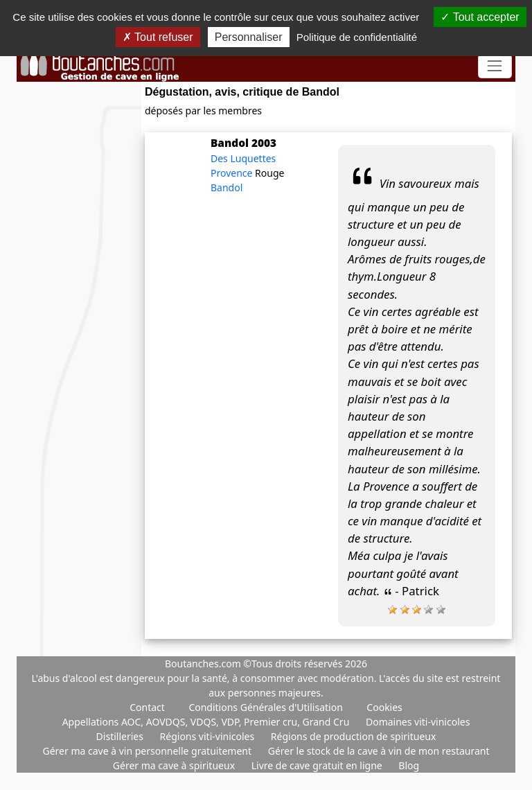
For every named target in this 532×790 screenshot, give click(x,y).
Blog (409, 765)
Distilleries (121, 736)
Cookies (384, 707)
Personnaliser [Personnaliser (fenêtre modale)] (249, 37)
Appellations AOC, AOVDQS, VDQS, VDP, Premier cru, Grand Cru (207, 722)
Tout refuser (158, 37)
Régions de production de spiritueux (354, 736)
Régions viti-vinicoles (209, 736)
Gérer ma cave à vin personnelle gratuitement (148, 751)
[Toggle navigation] (495, 66)
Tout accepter (480, 17)
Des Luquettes (243, 158)
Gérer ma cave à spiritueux (175, 765)
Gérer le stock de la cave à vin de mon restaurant (379, 751)
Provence (233, 173)
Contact (147, 707)
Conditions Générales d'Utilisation (265, 707)
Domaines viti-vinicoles (418, 722)
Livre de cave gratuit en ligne (318, 765)
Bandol (227, 187)
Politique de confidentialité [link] (357, 37)
